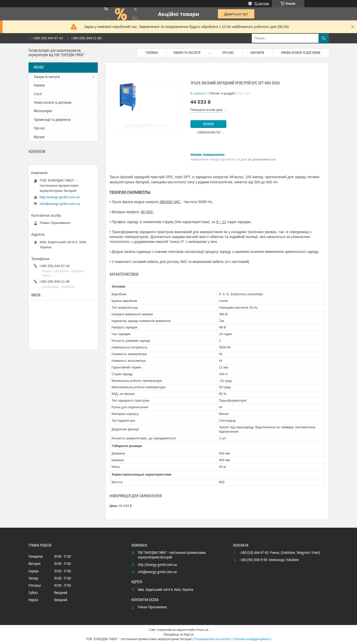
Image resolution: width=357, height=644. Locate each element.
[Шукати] (324, 38)
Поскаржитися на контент (213, 639)
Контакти (257, 53)
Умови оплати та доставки (301, 53)
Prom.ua (202, 630)
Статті (38, 94)
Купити (208, 124)
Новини (39, 86)
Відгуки (39, 137)
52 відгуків (262, 4)
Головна (152, 53)
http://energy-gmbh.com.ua (60, 197)
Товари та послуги (187, 53)
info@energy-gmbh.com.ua (60, 204)
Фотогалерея (43, 111)
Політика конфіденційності (252, 639)
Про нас (228, 53)
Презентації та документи (52, 120)
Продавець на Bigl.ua (178, 634)
